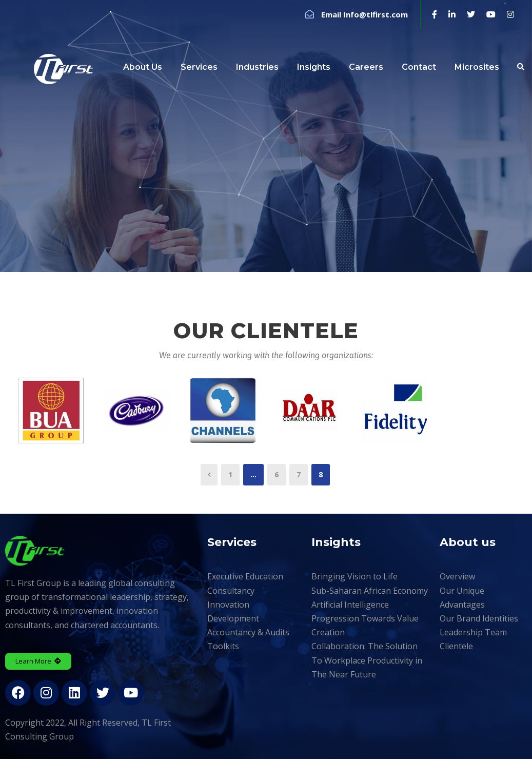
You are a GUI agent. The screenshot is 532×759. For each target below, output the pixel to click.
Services (199, 67)
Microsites (477, 67)
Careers (366, 67)
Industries (257, 67)
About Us (143, 67)
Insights (314, 67)
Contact (419, 67)
